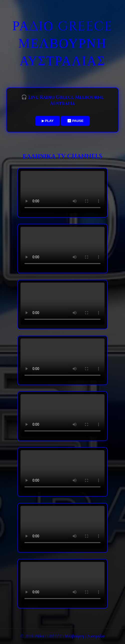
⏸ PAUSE (75, 121)
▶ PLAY (48, 121)
